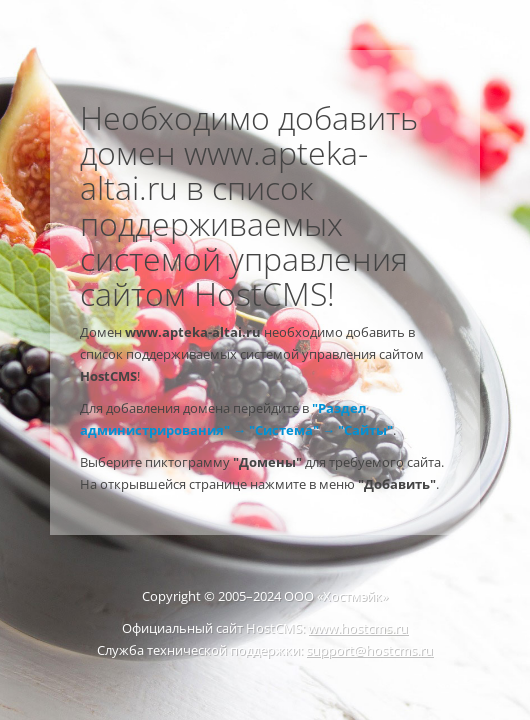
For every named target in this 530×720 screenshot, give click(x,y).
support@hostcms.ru (369, 650)
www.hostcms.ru (358, 628)
